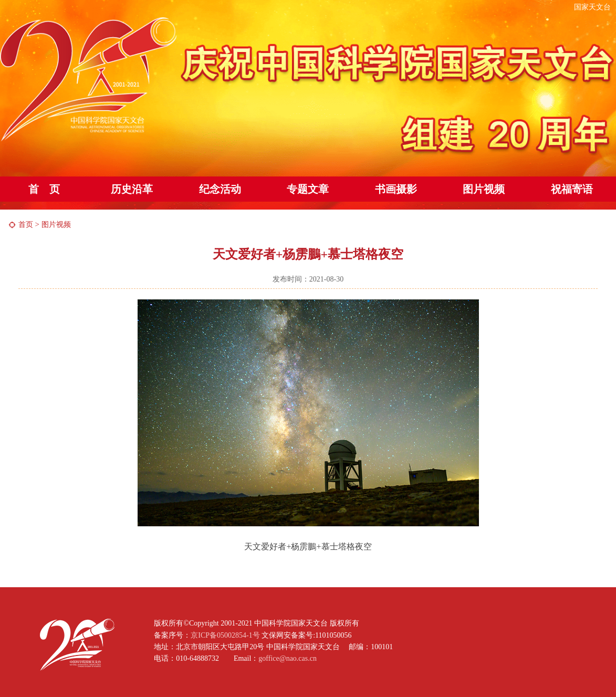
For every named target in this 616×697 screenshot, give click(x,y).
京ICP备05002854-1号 (225, 635)
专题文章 (308, 189)
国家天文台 (592, 7)
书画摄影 (396, 189)
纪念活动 (220, 189)
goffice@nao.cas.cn (288, 658)
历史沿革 (132, 189)
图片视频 (484, 189)
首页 (26, 225)
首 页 (44, 189)
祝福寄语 (572, 189)
